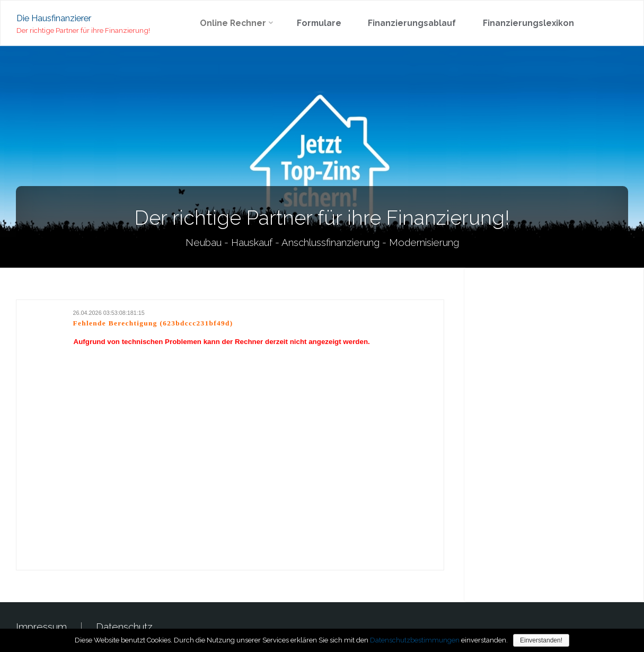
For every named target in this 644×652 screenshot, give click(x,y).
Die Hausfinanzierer (54, 17)
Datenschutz (124, 627)
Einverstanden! (541, 640)
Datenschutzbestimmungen (415, 640)
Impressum (41, 627)
